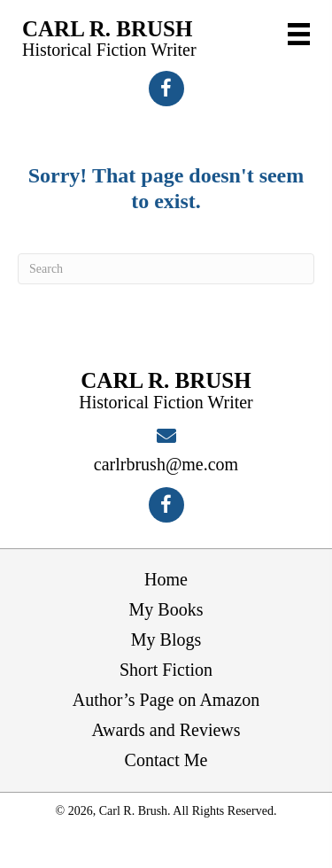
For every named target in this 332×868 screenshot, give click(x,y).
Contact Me (166, 760)
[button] (166, 89)
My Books (166, 609)
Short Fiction (166, 670)
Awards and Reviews (166, 730)
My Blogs (166, 639)
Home (166, 579)
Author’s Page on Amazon (166, 700)
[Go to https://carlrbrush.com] (109, 38)
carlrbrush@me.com (166, 464)
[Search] (166, 269)
